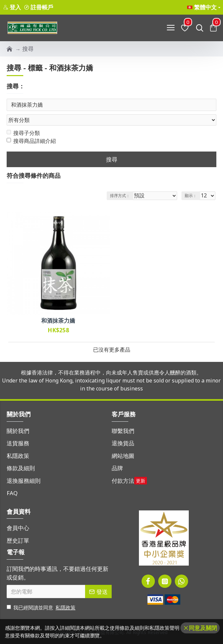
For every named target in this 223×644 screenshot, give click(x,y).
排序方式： (120, 196)
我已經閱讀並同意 (42, 608)
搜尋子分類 (23, 133)
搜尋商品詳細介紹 (31, 141)
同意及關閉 (203, 628)
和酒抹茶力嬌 (58, 321)
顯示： (191, 196)
